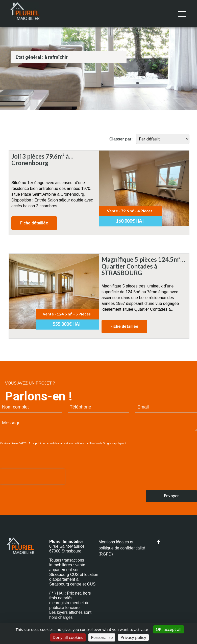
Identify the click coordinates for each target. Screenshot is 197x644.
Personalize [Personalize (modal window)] (102, 637)
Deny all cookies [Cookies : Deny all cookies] (68, 637)
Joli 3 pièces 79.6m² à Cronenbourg (40, 156)
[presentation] (32, 477)
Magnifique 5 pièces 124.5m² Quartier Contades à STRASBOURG (141, 259)
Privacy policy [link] (133, 637)
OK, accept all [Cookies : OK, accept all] (169, 629)
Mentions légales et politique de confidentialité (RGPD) (122, 548)
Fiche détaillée (34, 223)
